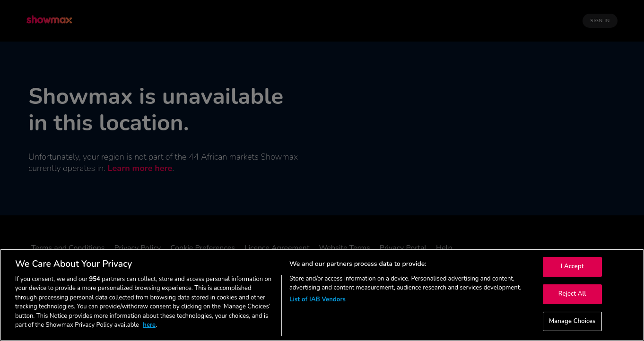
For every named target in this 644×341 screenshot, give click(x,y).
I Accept (572, 267)
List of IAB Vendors (318, 299)
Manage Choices (572, 321)
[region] (322, 295)
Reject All (572, 294)
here (149, 325)
